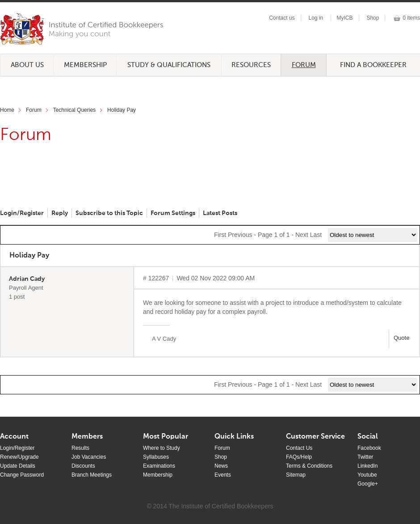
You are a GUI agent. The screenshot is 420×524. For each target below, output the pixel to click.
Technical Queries (74, 110)
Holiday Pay (122, 110)
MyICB (345, 18)
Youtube (367, 475)
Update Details (18, 466)
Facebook (369, 448)
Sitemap (296, 475)
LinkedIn (367, 466)
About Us (27, 65)
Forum (304, 65)
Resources (251, 65)
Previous (240, 235)
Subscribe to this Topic (109, 213)
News (221, 466)
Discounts (83, 466)
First (220, 235)
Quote (401, 338)
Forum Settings (173, 213)
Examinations (159, 466)
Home (7, 110)
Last (316, 235)
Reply (60, 213)
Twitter (365, 457)
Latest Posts (220, 213)
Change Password (22, 475)
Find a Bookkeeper (373, 65)
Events (223, 475)
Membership (85, 65)
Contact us (282, 18)
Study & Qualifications (169, 65)
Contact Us (299, 448)
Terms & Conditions (309, 466)
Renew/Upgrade (19, 457)
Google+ (368, 484)
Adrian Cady (27, 279)
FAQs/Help (299, 457)
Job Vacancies (89, 457)
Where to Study (162, 448)
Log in (316, 18)
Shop (373, 18)
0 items (411, 18)
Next (302, 235)
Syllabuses (156, 457)
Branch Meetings (92, 475)
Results (80, 448)
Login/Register (22, 213)
